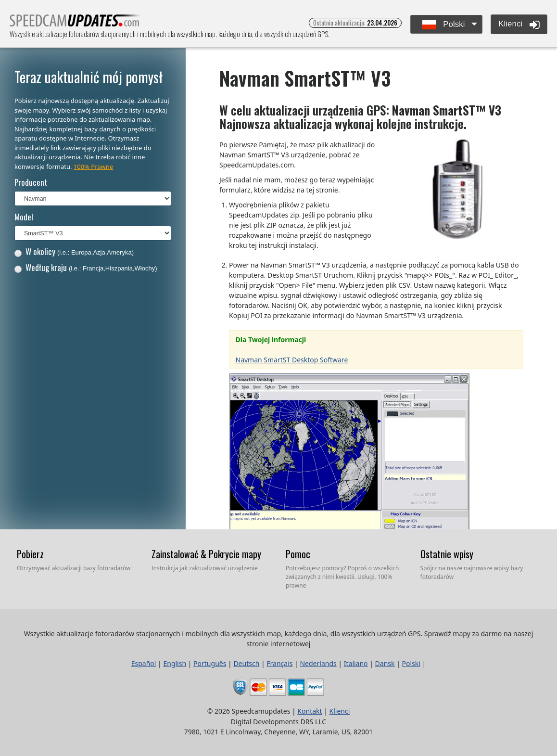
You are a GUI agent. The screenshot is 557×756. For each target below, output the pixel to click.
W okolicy (74, 251)
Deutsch (246, 663)
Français (279, 663)
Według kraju (86, 267)
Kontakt (310, 711)
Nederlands (318, 663)
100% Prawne (93, 167)
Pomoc (298, 554)
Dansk (385, 663)
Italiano (356, 663)
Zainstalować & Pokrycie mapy (206, 554)
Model (24, 217)
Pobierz (30, 554)
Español (144, 663)
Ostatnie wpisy (447, 554)
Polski (444, 25)
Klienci (519, 25)
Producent (31, 182)
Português (210, 663)
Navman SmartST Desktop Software (292, 360)
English (175, 663)
